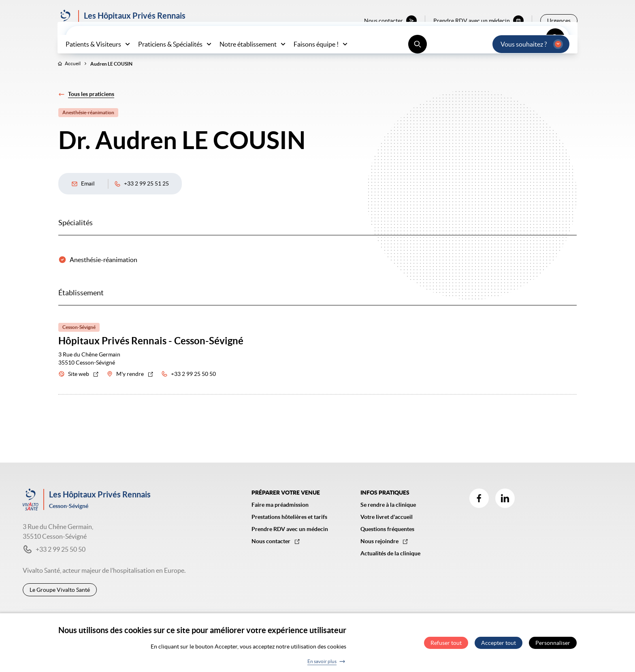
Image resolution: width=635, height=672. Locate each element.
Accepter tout (499, 646)
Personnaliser (553, 646)
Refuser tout (446, 646)
